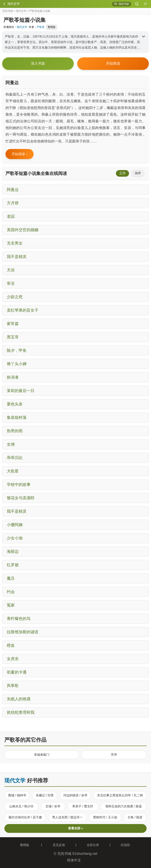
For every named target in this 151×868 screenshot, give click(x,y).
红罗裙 (13, 565)
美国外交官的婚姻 (23, 230)
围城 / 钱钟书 (17, 795)
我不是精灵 (17, 257)
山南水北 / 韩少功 (21, 806)
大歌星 (13, 471)
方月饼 (13, 203)
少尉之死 (15, 297)
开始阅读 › (20, 154)
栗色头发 (15, 404)
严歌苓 (41, 27)
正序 (122, 173)
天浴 (11, 270)
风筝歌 (13, 686)
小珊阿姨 (15, 525)
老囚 (11, 216)
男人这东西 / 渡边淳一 (67, 817)
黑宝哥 (13, 337)
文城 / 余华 (53, 806)
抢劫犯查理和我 (21, 712)
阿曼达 (13, 190)
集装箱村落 (17, 418)
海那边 (13, 552)
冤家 (11, 605)
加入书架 (38, 63)
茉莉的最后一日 (21, 391)
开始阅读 (113, 63)
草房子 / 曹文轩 (83, 806)
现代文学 (21, 11)
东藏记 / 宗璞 (45, 795)
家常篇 (13, 324)
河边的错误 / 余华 (75, 795)
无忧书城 (7, 11)
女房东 (13, 659)
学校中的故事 (19, 485)
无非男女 (15, 243)
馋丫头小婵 (17, 364)
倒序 (138, 173)
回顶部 (127, 845)
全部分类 (93, 845)
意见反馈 (59, 845)
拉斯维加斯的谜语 (23, 632)
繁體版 (52, 27)
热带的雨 (15, 431)
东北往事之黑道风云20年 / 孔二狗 (120, 795)
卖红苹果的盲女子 (23, 310)
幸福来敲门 (42, 755)
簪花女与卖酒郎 (21, 498)
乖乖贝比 (15, 458)
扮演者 (13, 377)
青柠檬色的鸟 (19, 619)
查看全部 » (75, 828)
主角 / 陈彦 (135, 817)
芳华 (114, 755)
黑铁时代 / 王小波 (105, 817)
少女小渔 (15, 538)
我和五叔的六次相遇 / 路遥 (124, 806)
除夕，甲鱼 (17, 350)
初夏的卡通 (17, 672)
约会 (11, 592)
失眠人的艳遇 (19, 699)
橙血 (11, 645)
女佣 (11, 444)
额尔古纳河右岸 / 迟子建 (25, 817)
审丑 (11, 283)
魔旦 (11, 578)
